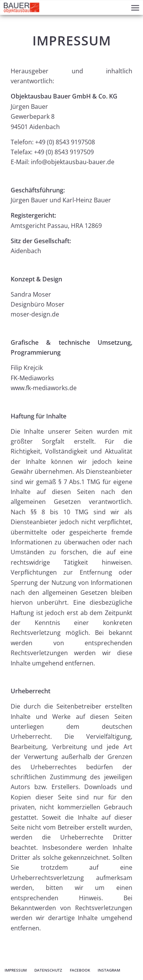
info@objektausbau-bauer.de (73, 162)
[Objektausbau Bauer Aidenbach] (22, 7)
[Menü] (135, 7)
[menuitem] (135, 7)
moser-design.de (35, 314)
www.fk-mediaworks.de (44, 388)
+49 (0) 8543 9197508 (65, 142)
